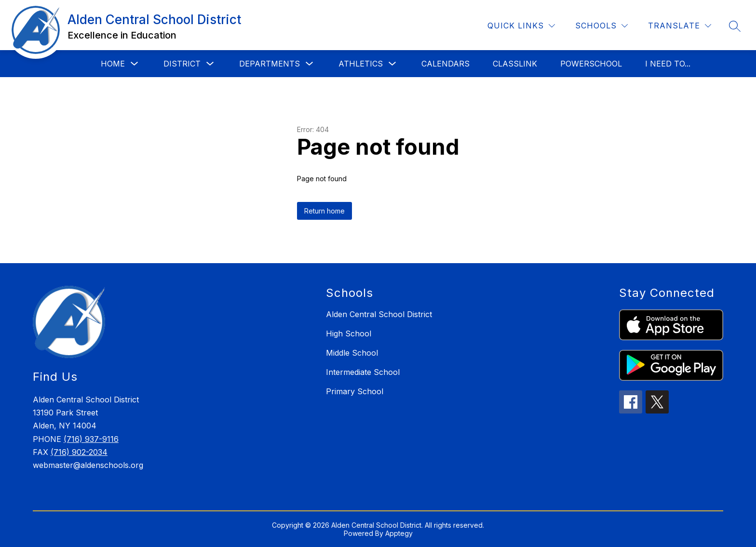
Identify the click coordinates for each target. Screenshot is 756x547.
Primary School (355, 391)
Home (113, 64)
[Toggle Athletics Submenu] (392, 64)
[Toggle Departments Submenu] (310, 64)
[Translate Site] (680, 26)
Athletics (361, 64)
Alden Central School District (379, 314)
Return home (324, 211)
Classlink (515, 64)
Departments (270, 64)
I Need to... (668, 64)
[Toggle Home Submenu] (135, 64)
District (182, 64)
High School (349, 334)
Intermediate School (363, 372)
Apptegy (399, 533)
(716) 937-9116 (91, 439)
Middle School (352, 353)
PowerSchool (591, 64)
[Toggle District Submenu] (210, 64)
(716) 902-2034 (79, 452)
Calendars (445, 64)
